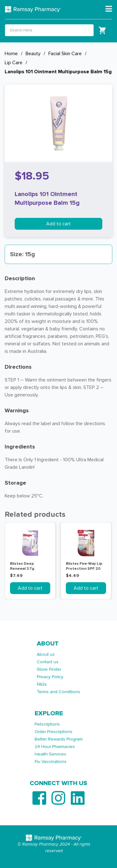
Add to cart (58, 224)
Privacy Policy (50, 677)
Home (11, 54)
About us (46, 654)
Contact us (48, 662)
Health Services (50, 754)
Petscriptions (47, 724)
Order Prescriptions (54, 732)
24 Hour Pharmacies (55, 747)
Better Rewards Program (59, 739)
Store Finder (49, 669)
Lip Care (14, 63)
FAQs (42, 684)
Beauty (33, 54)
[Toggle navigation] (109, 9)
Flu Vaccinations (51, 762)
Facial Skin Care (65, 54)
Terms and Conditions (58, 692)
